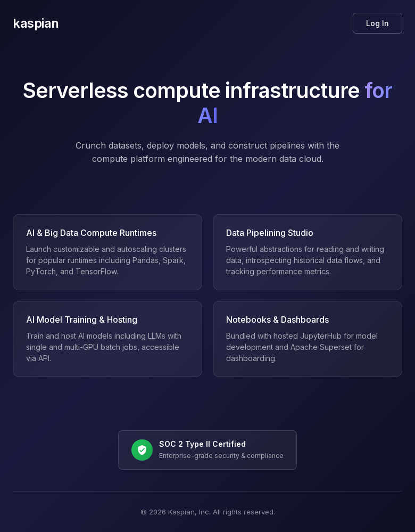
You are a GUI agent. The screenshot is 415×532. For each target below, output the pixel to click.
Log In (377, 23)
